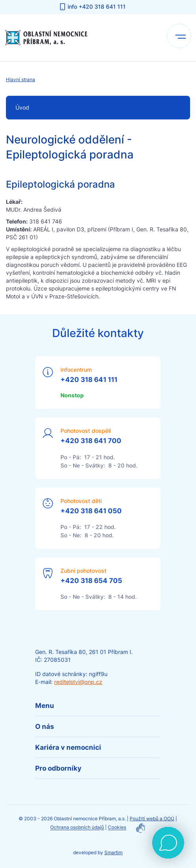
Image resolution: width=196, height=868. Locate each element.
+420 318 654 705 (91, 581)
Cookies (117, 828)
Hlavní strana (21, 79)
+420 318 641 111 (89, 380)
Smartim (113, 852)
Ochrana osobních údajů (77, 828)
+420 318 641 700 (91, 441)
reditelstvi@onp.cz (78, 682)
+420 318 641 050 (91, 511)
